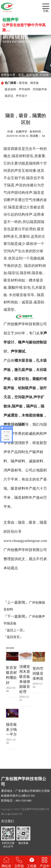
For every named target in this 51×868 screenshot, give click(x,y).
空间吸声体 (40, 89)
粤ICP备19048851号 (11, 814)
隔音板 (34, 83)
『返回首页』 (13, 637)
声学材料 (24, 89)
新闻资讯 (32, 75)
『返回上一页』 (15, 630)
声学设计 (22, 96)
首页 (21, 75)
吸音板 (23, 83)
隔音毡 (9, 96)
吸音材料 (10, 89)
